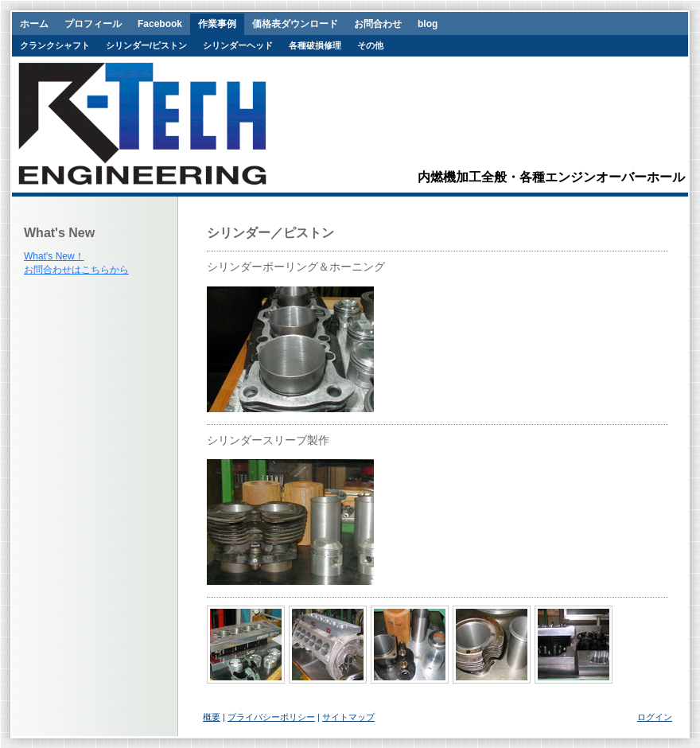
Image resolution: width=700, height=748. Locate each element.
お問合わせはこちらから (76, 270)
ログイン (655, 717)
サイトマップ (348, 717)
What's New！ (54, 256)
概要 (212, 717)
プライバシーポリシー (271, 717)
